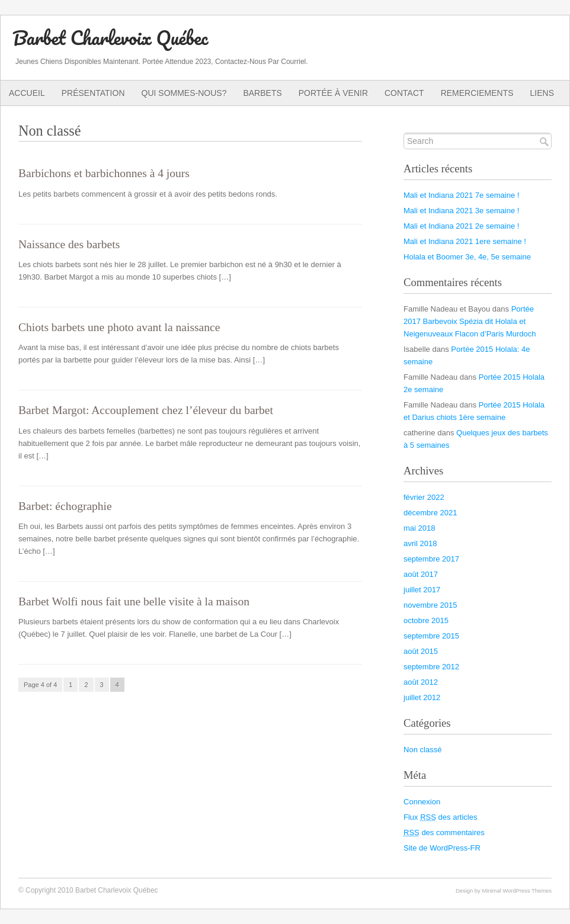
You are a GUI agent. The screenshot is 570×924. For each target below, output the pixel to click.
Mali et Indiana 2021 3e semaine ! (461, 211)
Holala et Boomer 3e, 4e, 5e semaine (467, 257)
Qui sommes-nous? (184, 93)
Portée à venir (333, 93)
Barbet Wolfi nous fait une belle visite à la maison (134, 601)
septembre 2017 (431, 559)
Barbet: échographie (65, 506)
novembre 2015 (430, 605)
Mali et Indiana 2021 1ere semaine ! (465, 241)
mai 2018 (420, 528)
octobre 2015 (426, 620)
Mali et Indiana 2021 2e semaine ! (461, 226)
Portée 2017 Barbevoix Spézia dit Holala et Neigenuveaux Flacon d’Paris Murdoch (470, 321)
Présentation (93, 93)
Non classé (422, 750)
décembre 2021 (430, 513)
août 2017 (421, 574)
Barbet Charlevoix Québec (110, 38)
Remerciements (477, 93)
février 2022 (424, 497)
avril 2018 (420, 543)
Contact (404, 93)
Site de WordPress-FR (442, 848)
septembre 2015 (431, 636)
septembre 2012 (431, 667)
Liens (542, 93)
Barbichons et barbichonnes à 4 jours (104, 173)
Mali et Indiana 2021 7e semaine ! (461, 195)
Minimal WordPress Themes (517, 891)
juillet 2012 (422, 697)
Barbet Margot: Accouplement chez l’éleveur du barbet (146, 410)
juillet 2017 (422, 590)
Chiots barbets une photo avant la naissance (119, 327)
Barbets (262, 93)
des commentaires (444, 832)
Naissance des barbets (69, 244)
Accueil (27, 93)
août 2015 (421, 651)
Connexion (422, 802)
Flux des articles (440, 817)
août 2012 (421, 682)
